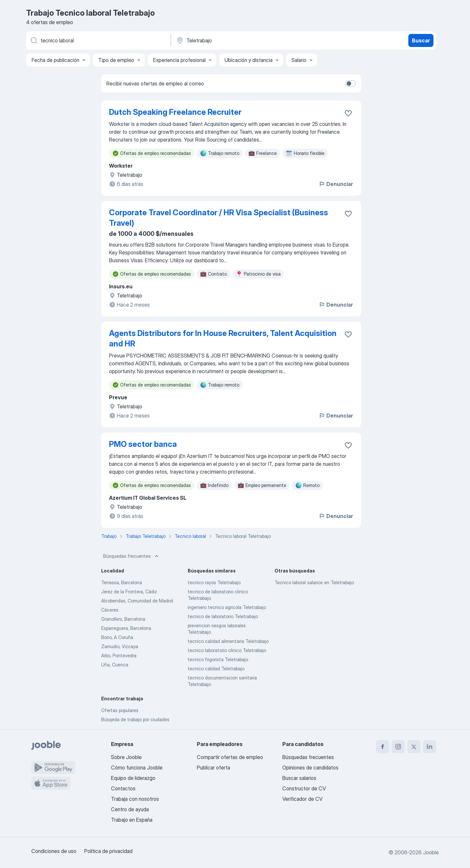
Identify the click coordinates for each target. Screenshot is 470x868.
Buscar (421, 40)
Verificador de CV (302, 799)
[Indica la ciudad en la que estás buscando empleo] (244, 40)
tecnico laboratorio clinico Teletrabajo (227, 650)
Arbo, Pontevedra (119, 655)
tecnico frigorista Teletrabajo (218, 659)
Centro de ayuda (130, 809)
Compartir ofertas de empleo (230, 757)
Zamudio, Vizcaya (120, 646)
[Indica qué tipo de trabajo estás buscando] (98, 40)
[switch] (351, 84)
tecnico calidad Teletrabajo (216, 669)
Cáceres (110, 610)
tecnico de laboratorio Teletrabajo (223, 616)
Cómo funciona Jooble (137, 768)
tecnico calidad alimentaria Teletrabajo (228, 641)
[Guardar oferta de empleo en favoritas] (348, 113)
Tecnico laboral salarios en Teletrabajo (314, 582)
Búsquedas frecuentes (132, 556)
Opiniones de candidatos (310, 768)
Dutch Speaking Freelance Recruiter (175, 112)
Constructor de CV (304, 788)
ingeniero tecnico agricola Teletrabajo (227, 607)
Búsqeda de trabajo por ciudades (135, 719)
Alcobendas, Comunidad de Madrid (137, 601)
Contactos (123, 788)
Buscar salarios (299, 778)
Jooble (431, 852)
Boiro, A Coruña (117, 637)
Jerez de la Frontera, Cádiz (129, 592)
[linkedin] (430, 747)
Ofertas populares (120, 710)
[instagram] (398, 747)
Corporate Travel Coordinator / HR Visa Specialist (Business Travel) (219, 218)
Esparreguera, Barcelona (126, 628)
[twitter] (414, 747)
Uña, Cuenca (115, 665)
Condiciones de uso (54, 851)
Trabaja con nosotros (135, 799)
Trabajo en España (132, 820)
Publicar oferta (213, 768)
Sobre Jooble (126, 757)
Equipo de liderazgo (133, 778)
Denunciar (336, 184)
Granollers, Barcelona (123, 619)
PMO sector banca (143, 444)
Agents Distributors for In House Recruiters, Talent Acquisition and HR (223, 338)
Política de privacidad (108, 851)
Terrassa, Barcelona (122, 582)
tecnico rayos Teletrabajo (214, 582)
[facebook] (383, 747)
